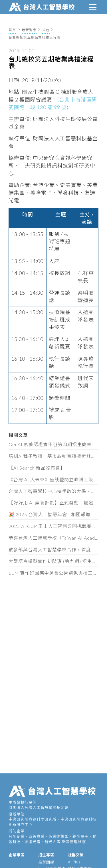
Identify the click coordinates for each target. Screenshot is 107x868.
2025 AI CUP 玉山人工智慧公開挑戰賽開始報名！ (53, 526)
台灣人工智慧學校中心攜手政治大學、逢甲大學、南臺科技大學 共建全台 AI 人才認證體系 (53, 491)
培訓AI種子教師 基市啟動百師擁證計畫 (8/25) (53, 456)
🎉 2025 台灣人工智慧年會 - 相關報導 (50, 514)
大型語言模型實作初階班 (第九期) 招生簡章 (53, 561)
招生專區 (46, 855)
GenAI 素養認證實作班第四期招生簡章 (50, 444)
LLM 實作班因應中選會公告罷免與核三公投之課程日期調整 (53, 573)
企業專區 (17, 855)
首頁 (12, 30)
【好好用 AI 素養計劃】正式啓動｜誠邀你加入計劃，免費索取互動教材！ (53, 503)
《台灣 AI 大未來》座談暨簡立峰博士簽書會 (53, 479)
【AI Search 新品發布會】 (37, 468)
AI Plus (74, 862)
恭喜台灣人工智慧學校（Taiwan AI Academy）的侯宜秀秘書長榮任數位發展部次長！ (53, 538)
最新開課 (46, 862)
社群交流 (76, 855)
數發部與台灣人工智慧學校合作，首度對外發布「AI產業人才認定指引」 (53, 549)
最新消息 (29, 30)
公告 (46, 30)
